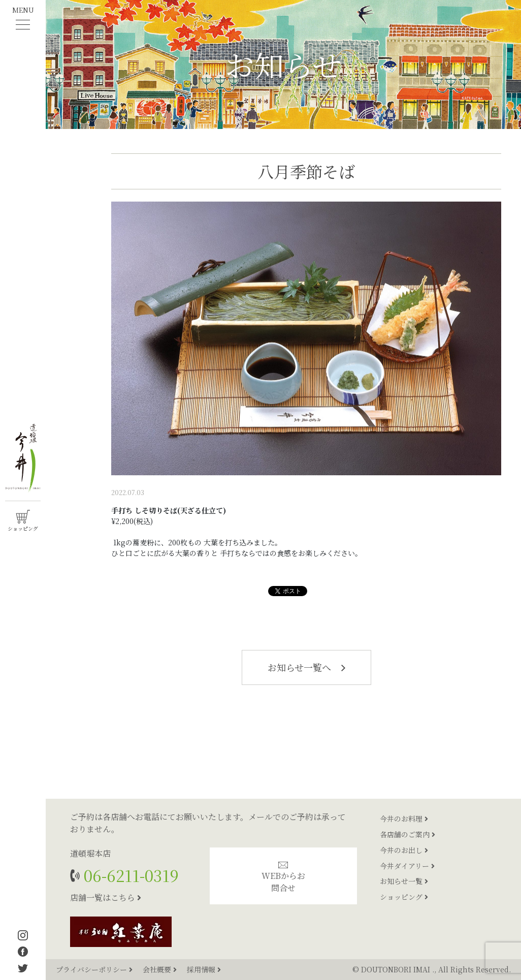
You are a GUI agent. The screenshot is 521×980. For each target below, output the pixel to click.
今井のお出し (404, 850)
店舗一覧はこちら (106, 897)
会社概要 (161, 969)
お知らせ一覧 (404, 881)
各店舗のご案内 (408, 834)
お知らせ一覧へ (306, 667)
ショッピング (404, 897)
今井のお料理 (404, 819)
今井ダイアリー (407, 866)
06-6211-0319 (129, 875)
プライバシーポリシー (95, 969)
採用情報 (204, 969)
